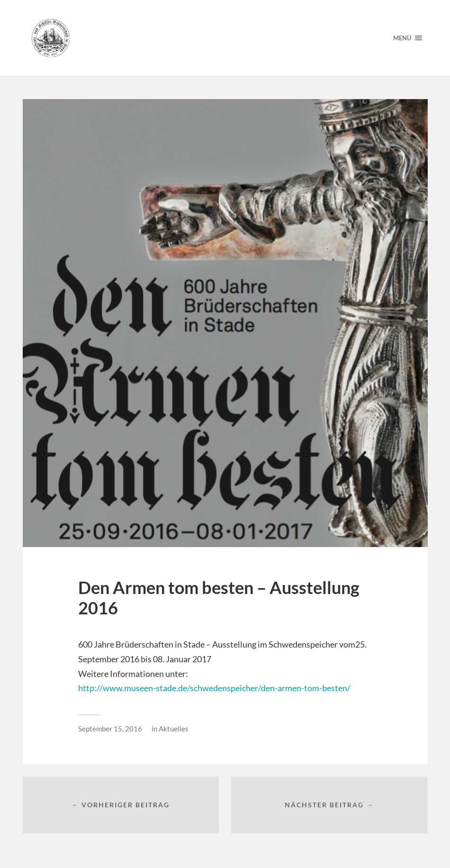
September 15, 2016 (110, 729)
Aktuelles (174, 729)
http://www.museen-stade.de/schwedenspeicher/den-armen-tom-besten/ (214, 688)
